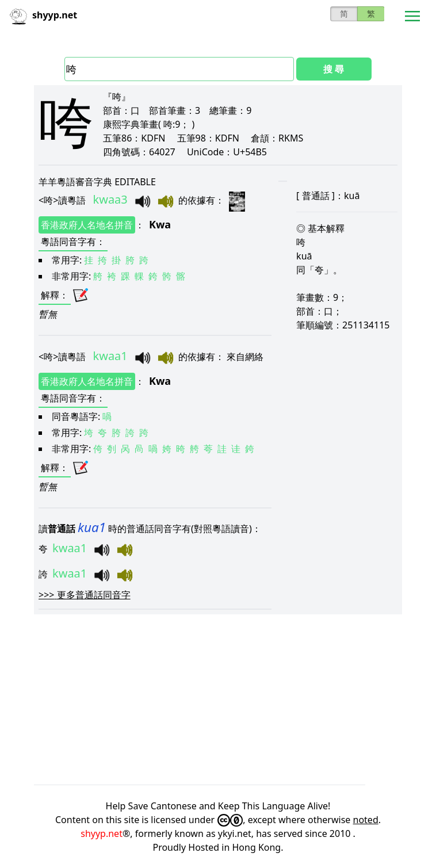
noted (366, 820)
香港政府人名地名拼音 (87, 225)
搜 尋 (334, 69)
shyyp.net (102, 833)
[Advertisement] (218, 699)
